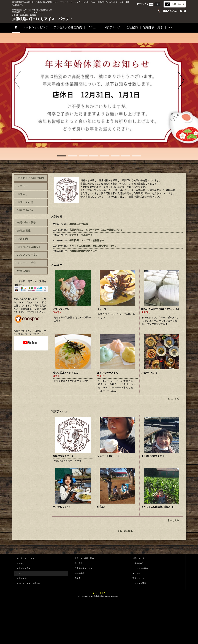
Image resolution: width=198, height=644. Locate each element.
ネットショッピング (25, 558)
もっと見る (173, 520)
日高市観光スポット (29, 247)
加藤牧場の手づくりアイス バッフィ (42, 19)
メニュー (23, 186)
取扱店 (78, 578)
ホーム (20, 573)
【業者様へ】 (138, 563)
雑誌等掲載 (24, 231)
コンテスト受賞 (27, 263)
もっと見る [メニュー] (173, 399)
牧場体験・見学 (27, 223)
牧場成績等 (24, 271)
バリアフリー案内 (28, 255)
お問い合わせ (178, 4)
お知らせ (23, 194)
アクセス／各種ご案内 (31, 178)
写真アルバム (25, 210)
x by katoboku (125, 531)
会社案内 (23, 239)
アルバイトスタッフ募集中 (28, 583)
